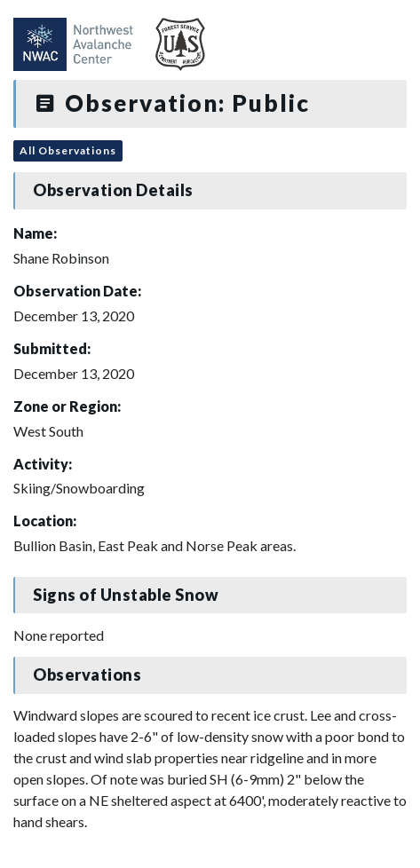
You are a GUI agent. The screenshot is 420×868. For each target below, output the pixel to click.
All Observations (68, 150)
